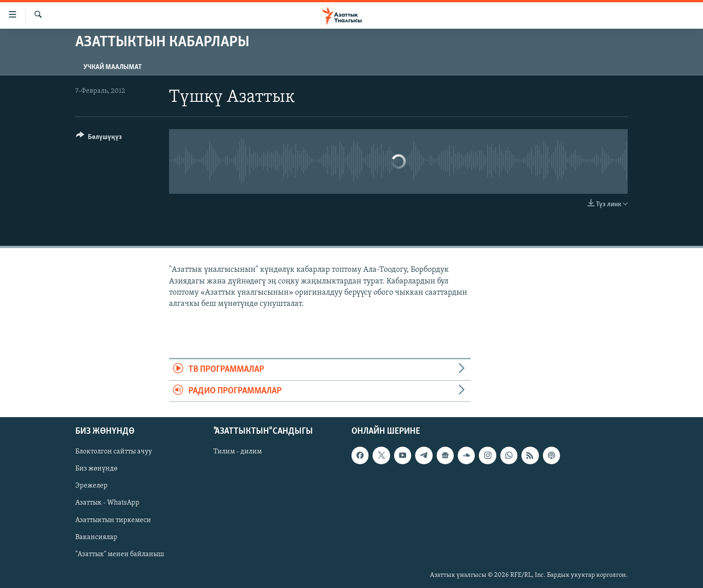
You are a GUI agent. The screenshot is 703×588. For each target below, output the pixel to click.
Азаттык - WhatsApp (107, 503)
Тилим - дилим (238, 452)
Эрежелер (91, 486)
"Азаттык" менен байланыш (120, 554)
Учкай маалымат (113, 67)
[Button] (99, 138)
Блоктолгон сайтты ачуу (114, 452)
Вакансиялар (96, 537)
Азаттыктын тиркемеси (113, 520)
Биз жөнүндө (96, 469)
